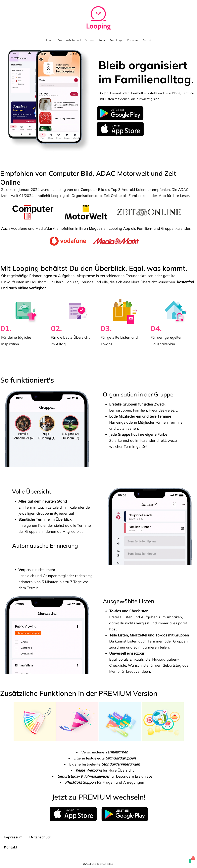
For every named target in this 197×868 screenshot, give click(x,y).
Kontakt (11, 847)
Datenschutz (40, 837)
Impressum (13, 837)
